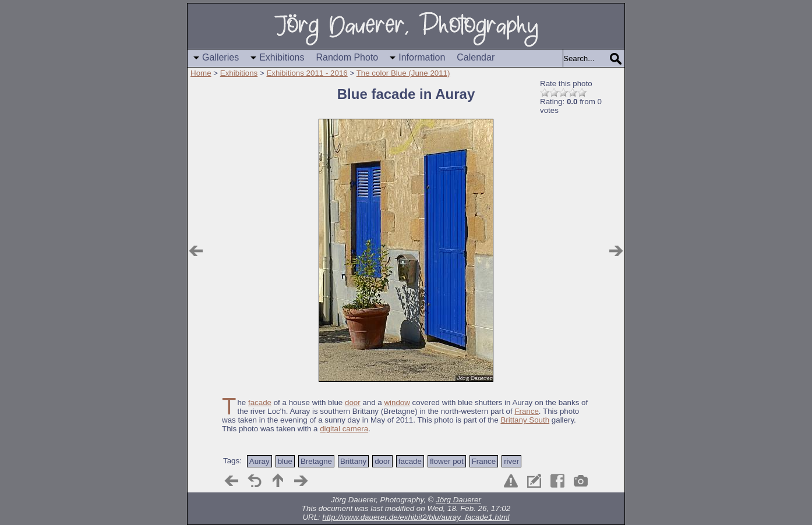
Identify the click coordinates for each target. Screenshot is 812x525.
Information (422, 57)
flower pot (447, 461)
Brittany (353, 461)
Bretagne (316, 461)
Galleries (220, 57)
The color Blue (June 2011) (403, 73)
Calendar (476, 57)
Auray (260, 461)
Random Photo (347, 57)
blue (285, 461)
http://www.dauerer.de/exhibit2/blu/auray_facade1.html (416, 517)
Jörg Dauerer (458, 500)
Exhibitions (282, 57)
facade (260, 402)
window (397, 402)
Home (201, 73)
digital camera (344, 429)
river (511, 461)
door (353, 402)
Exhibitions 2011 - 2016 (307, 73)
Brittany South (525, 420)
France (526, 411)
